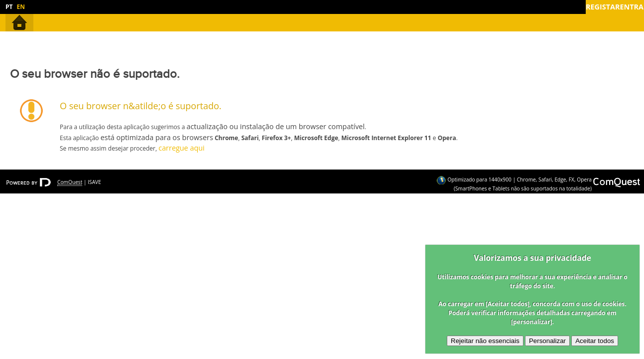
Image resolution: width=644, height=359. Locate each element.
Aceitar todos (595, 341)
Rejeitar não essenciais (485, 341)
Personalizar (547, 341)
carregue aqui (181, 148)
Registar (603, 7)
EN (21, 7)
